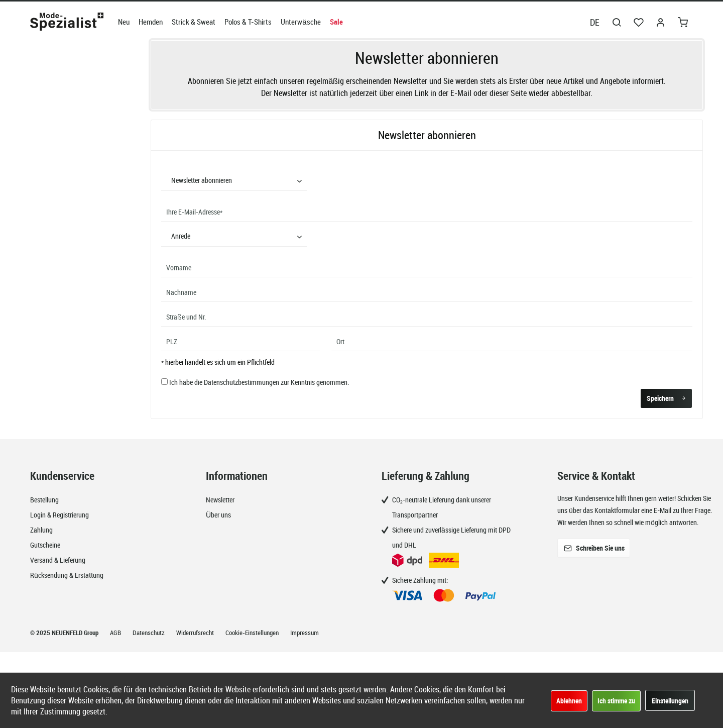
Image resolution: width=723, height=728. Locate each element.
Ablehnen (569, 701)
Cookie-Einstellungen (253, 633)
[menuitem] (124, 22)
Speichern (666, 397)
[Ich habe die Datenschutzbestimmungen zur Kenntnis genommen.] (164, 382)
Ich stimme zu (616, 701)
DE (595, 22)
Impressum (305, 633)
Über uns (218, 515)
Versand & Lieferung (58, 560)
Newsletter (220, 500)
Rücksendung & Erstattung (67, 575)
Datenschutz (149, 633)
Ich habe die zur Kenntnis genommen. (259, 382)
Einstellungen (670, 701)
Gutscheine (45, 545)
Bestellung (44, 500)
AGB (116, 633)
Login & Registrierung (59, 515)
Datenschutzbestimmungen (242, 382)
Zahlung (41, 530)
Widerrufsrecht (196, 633)
